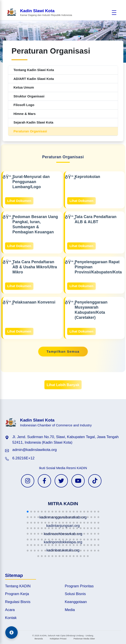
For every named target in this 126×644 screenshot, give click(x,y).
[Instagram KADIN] (28, 481)
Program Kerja (17, 594)
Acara (10, 610)
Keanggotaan (76, 602)
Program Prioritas (79, 586)
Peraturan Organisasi (30, 131)
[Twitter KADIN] (61, 481)
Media (70, 610)
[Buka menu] (114, 13)
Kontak (11, 618)
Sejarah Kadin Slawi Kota (33, 122)
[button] (28, 512)
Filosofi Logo (24, 105)
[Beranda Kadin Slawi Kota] (39, 13)
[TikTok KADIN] (95, 481)
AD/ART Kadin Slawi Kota (34, 79)
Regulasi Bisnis (18, 602)
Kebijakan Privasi (58, 639)
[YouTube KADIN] (78, 481)
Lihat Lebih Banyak (63, 385)
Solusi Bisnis (75, 594)
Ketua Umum (24, 87)
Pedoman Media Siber (84, 639)
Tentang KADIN (18, 586)
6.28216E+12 (23, 458)
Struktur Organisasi (29, 96)
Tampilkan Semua (63, 351)
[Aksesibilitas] (11, 632)
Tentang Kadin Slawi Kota (34, 70)
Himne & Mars (25, 114)
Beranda (39, 639)
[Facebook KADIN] (44, 481)
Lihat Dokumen (19, 201)
